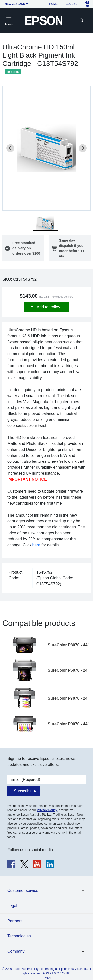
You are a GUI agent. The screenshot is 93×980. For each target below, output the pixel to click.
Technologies (19, 936)
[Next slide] (83, 148)
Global (71, 4)
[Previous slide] (10, 148)
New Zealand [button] (15, 4)
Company (16, 951)
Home (53, 4)
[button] (45, 223)
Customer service (23, 891)
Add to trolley (48, 307)
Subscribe (23, 791)
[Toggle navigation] (9, 21)
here (36, 545)
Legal (12, 906)
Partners (15, 921)
